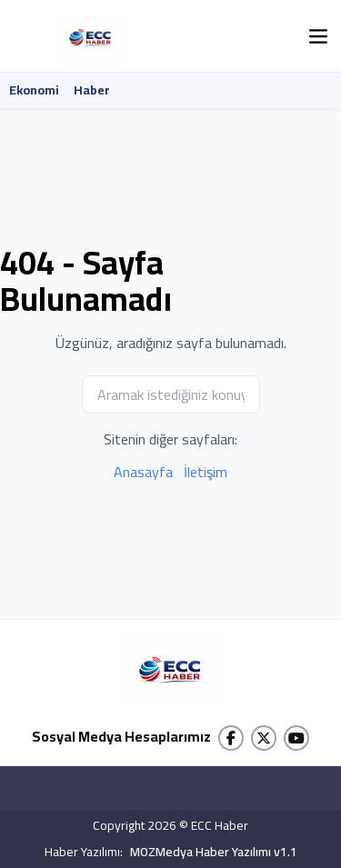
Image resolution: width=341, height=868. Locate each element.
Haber (92, 90)
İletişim (206, 472)
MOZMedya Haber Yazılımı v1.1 (214, 852)
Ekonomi (34, 90)
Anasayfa (143, 472)
